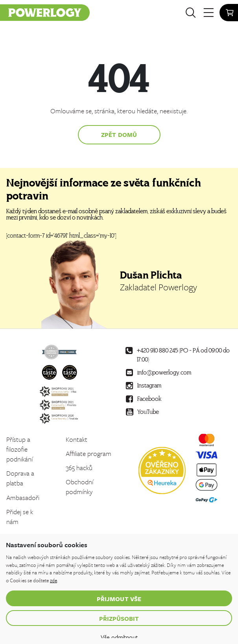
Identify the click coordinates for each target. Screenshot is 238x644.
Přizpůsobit (119, 618)
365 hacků (79, 468)
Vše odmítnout (119, 637)
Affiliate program (89, 453)
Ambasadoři (23, 497)
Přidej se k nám (20, 517)
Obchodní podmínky (79, 487)
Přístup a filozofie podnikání (19, 449)
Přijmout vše (119, 599)
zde (54, 580)
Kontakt (77, 439)
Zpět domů (119, 135)
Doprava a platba (20, 478)
